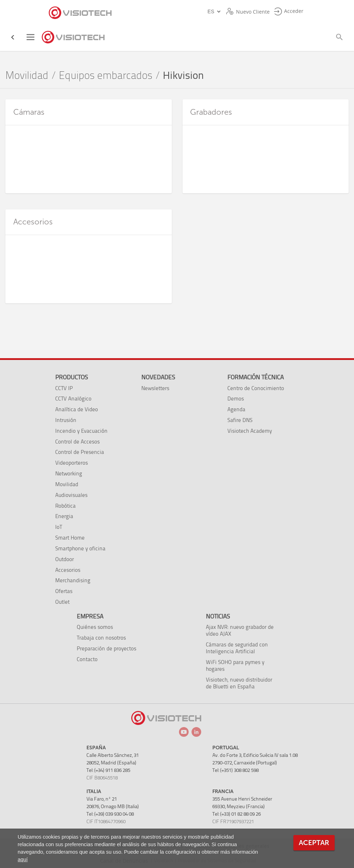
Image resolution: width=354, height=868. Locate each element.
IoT (59, 527)
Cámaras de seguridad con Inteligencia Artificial (237, 648)
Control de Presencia (80, 452)
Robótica (65, 506)
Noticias (218, 616)
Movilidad (27, 75)
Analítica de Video (77, 409)
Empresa (90, 616)
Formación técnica (256, 377)
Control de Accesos (77, 442)
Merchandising (73, 580)
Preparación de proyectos (107, 648)
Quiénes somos (95, 627)
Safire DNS (240, 420)
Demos (236, 399)
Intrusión (66, 420)
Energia (64, 516)
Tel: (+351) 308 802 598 (235, 770)
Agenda (236, 409)
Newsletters (155, 388)
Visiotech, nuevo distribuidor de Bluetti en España (239, 683)
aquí (23, 859)
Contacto (87, 659)
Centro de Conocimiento (256, 388)
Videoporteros (72, 463)
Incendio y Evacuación (81, 431)
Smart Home (70, 538)
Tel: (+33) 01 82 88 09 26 (237, 814)
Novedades (158, 377)
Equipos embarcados (106, 75)
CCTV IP (64, 388)
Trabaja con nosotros (101, 638)
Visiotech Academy (250, 431)
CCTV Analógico (73, 399)
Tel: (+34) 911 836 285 (108, 770)
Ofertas (64, 591)
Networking (69, 473)
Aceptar (314, 843)
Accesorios (68, 570)
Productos (72, 377)
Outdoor (65, 559)
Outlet (62, 602)
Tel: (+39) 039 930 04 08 (110, 814)
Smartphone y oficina (80, 548)
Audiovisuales (71, 495)
